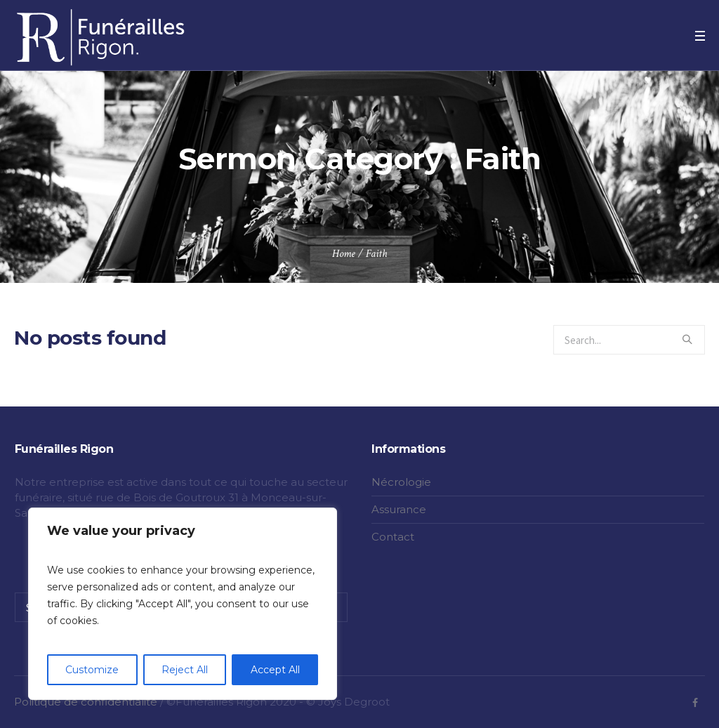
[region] (183, 604)
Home (344, 254)
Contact (393, 537)
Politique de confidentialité (86, 702)
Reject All (185, 670)
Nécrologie (401, 482)
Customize (92, 670)
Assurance (399, 509)
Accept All (275, 670)
